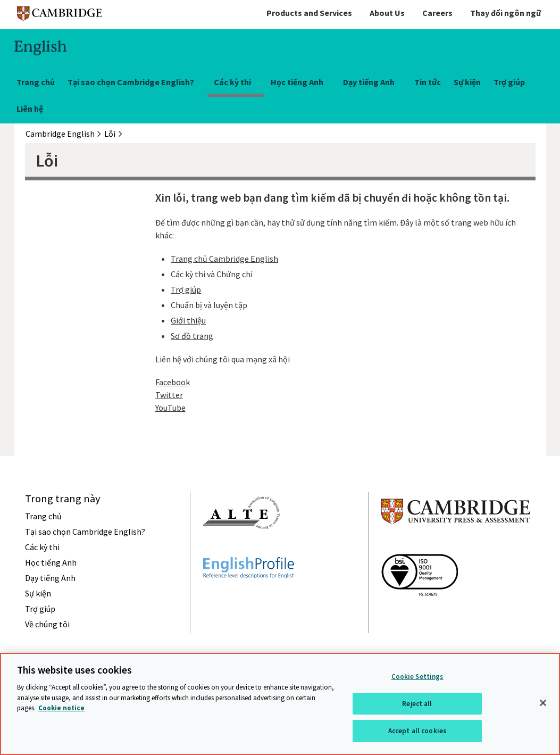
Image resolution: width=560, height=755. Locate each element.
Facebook (173, 382)
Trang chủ (36, 82)
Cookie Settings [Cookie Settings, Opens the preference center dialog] (417, 677)
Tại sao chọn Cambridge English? (131, 82)
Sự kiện (467, 82)
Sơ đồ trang (192, 336)
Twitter (169, 395)
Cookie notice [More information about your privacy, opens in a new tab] (61, 708)
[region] (280, 704)
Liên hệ (30, 109)
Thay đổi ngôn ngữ (505, 13)
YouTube (170, 408)
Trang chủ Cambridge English (224, 259)
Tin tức (428, 82)
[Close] (543, 703)
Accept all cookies (417, 731)
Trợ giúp (509, 82)
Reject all (417, 704)
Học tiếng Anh (297, 82)
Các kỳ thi (232, 82)
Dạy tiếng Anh (369, 82)
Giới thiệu (188, 320)
